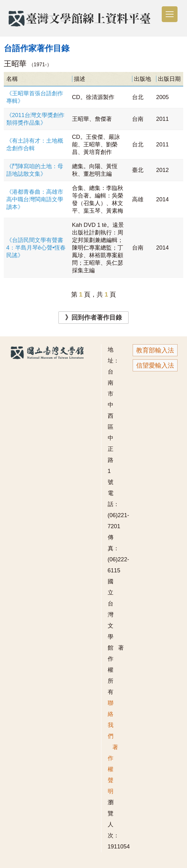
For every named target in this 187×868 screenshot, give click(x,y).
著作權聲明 (113, 769)
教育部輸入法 (155, 350)
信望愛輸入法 (155, 365)
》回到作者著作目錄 (93, 317)
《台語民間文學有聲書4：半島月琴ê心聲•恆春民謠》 (36, 248)
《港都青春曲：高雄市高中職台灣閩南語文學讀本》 (35, 199)
